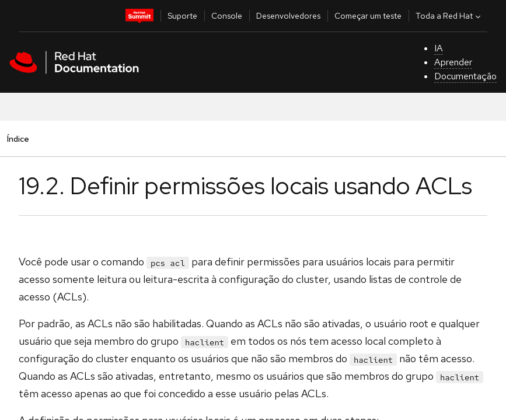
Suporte (182, 16)
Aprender (453, 62)
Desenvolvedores (288, 16)
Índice (18, 139)
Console (227, 16)
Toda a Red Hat (449, 16)
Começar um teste (368, 16)
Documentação (465, 76)
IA (439, 48)
